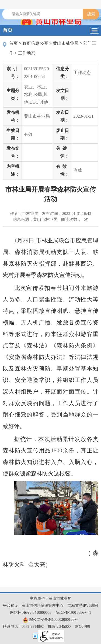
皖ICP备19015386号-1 (73, 613)
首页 (8, 30)
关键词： (62, 152)
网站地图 (82, 627)
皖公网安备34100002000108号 (51, 620)
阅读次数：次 (75, 219)
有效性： (62, 170)
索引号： (13, 73)
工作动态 (27, 53)
